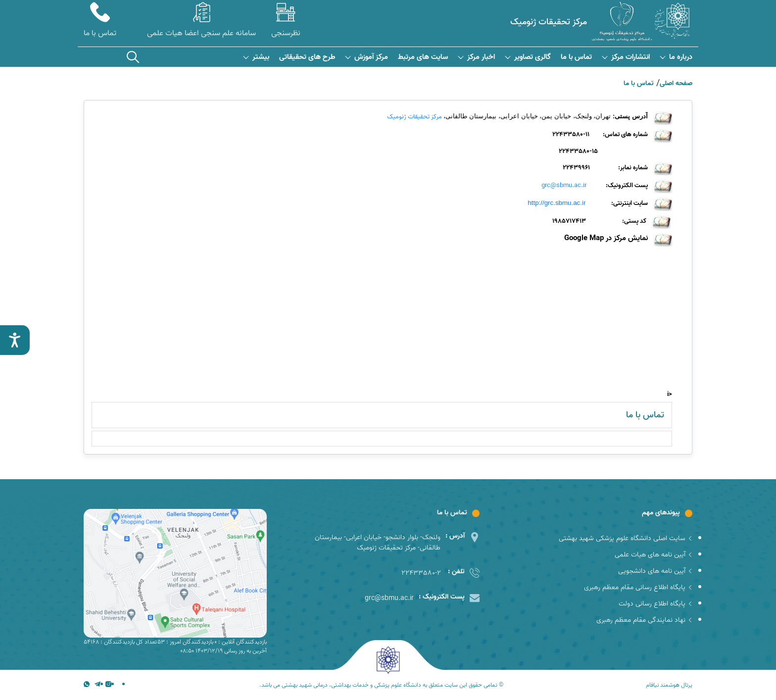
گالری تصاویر (528, 57)
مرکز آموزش (366, 57)
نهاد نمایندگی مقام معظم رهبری (644, 620)
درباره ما (676, 57)
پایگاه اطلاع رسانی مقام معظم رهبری (638, 587)
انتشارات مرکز (626, 57)
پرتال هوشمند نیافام (669, 685)
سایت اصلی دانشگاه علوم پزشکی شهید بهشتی (626, 538)
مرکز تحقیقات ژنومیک (414, 117)
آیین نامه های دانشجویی (655, 571)
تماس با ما (576, 57)
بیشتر (256, 57)
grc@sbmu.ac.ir (564, 185)
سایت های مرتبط (423, 57)
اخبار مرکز (476, 57)
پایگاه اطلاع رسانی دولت (655, 604)
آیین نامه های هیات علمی (654, 555)
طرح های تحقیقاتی (307, 57)
